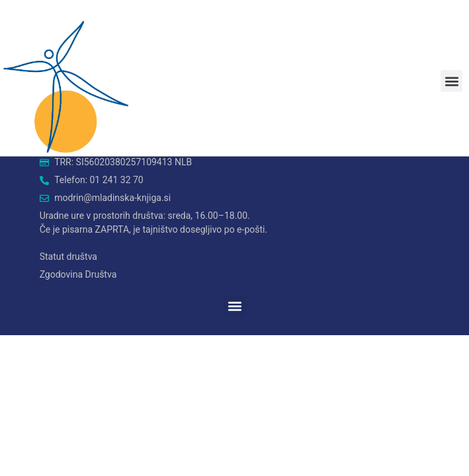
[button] (451, 81)
